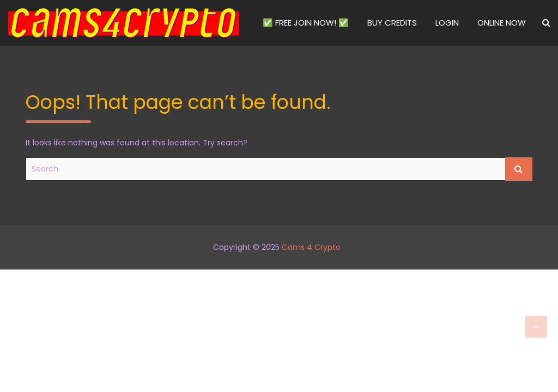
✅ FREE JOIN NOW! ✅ (306, 23)
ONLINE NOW (502, 23)
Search (519, 169)
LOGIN (447, 23)
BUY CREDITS (392, 23)
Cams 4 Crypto (311, 247)
